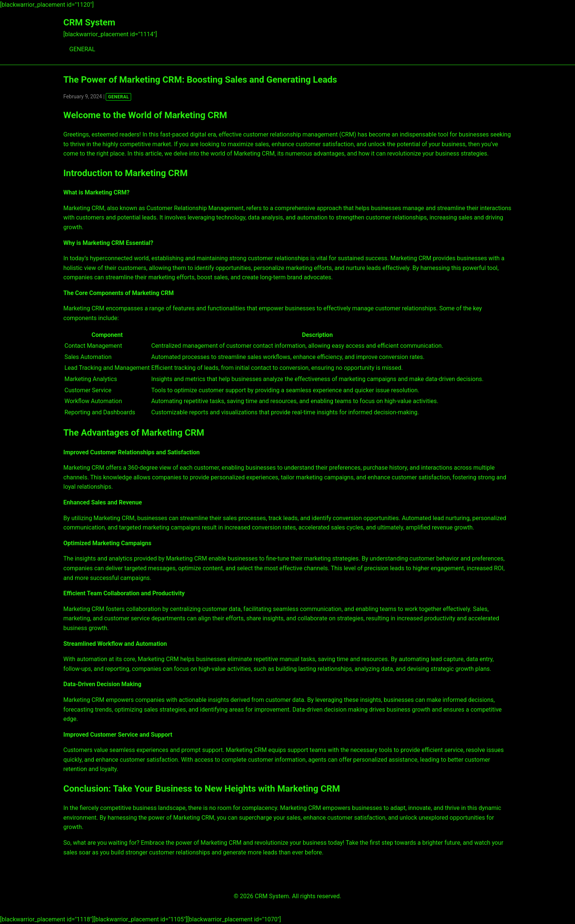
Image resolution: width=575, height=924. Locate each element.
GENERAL (82, 49)
